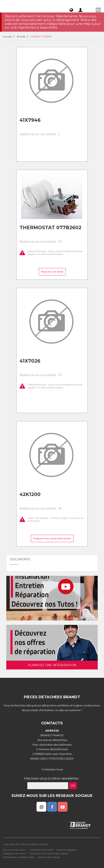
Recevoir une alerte (52, 272)
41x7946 (30, 120)
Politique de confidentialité (18, 857)
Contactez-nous (52, 769)
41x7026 (30, 361)
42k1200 (30, 494)
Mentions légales (66, 850)
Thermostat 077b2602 (50, 228)
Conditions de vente (41, 850)
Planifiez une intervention (52, 665)
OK (73, 786)
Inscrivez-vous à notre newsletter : (52, 778)
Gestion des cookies (48, 857)
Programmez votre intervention (52, 539)
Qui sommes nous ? (15, 850)
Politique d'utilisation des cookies (49, 853)
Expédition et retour (15, 853)
